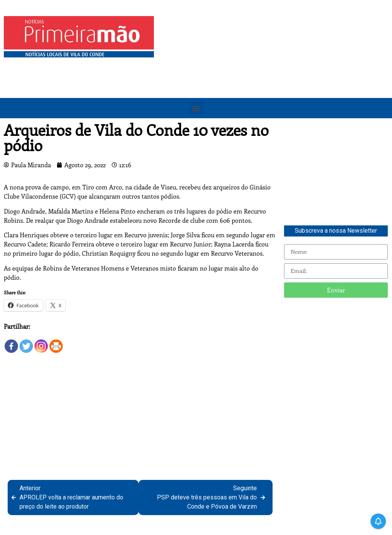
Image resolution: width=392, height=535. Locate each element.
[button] (196, 108)
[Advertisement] (275, 70)
